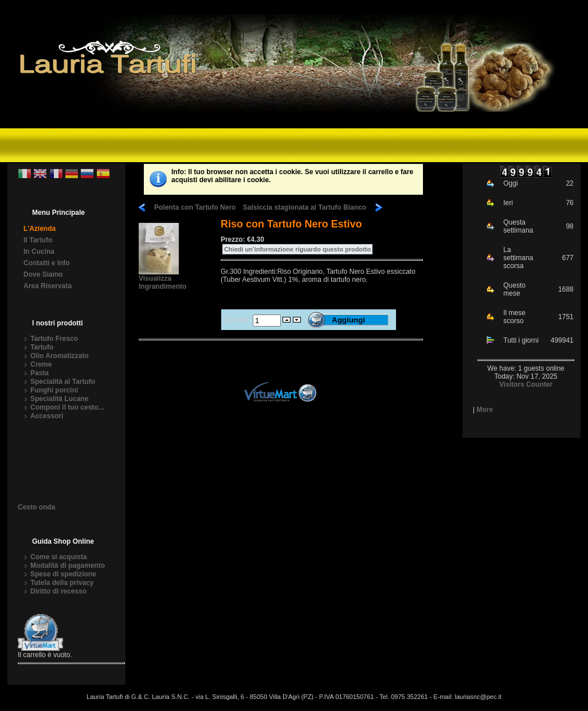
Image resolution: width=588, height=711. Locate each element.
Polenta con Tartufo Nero (195, 207)
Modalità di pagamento (68, 565)
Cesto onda (36, 508)
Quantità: (238, 320)
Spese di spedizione (63, 574)
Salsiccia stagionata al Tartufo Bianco (305, 207)
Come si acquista (59, 557)
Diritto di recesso (58, 591)
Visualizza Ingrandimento (162, 279)
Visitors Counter (526, 384)
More (485, 410)
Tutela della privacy (62, 583)
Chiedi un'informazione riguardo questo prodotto (297, 249)
